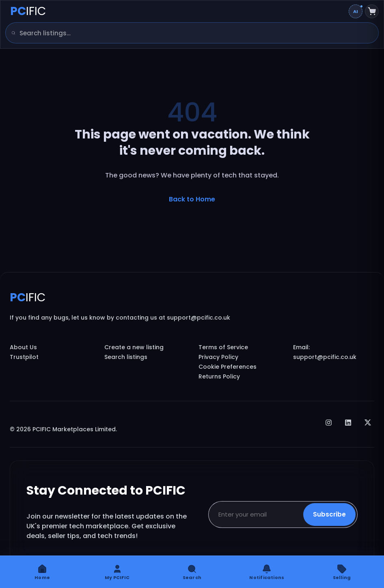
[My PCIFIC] (117, 572)
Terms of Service (223, 347)
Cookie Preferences (228, 367)
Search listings (126, 357)
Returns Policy (219, 376)
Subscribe (329, 514)
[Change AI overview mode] (356, 11)
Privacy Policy (218, 357)
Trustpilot (24, 357)
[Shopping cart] (372, 11)
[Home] (42, 572)
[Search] (11, 33)
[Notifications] (267, 572)
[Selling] (342, 572)
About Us (23, 347)
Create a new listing (134, 347)
